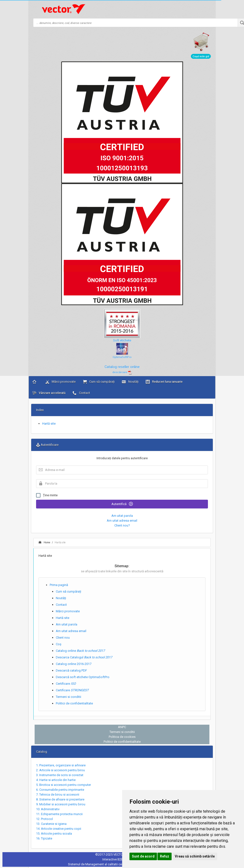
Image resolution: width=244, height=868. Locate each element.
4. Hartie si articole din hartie (56, 780)
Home (44, 542)
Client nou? (122, 525)
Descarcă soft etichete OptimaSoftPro (83, 677)
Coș (59, 644)
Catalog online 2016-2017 (74, 664)
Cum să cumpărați (99, 382)
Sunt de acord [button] (143, 856)
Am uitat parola (122, 516)
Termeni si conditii (68, 697)
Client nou (63, 638)
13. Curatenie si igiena (51, 824)
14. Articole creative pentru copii (59, 829)
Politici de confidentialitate (74, 703)
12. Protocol (44, 819)
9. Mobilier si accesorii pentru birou (61, 804)
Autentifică (122, 504)
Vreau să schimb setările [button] (195, 856)
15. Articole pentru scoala (54, 834)
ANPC (122, 727)
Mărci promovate (60, 382)
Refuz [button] (165, 856)
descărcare (122, 372)
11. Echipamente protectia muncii (59, 814)
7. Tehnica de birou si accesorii (58, 795)
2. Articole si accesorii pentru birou (60, 770)
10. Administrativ (48, 809)
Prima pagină (59, 585)
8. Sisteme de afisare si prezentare (60, 799)
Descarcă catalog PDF (71, 670)
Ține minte (47, 495)
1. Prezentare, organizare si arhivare (61, 765)
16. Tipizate (44, 838)
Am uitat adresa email (122, 521)
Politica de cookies (122, 737)
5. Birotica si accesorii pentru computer (63, 785)
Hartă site (49, 424)
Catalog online (80, 651)
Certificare (66, 684)
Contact (81, 393)
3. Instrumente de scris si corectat (60, 775)
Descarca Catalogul (84, 657)
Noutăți (130, 382)
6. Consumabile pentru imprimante (60, 790)
